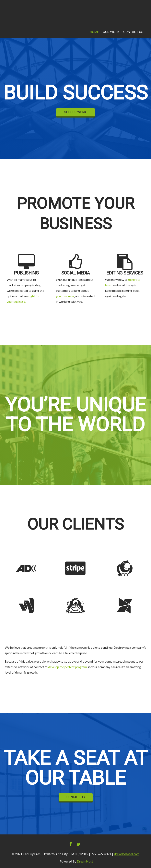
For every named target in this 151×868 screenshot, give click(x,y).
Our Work (111, 32)
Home (94, 32)
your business (65, 296)
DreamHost (85, 861)
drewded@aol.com (127, 854)
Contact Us (133, 32)
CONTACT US (76, 797)
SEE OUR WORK (75, 112)
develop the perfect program (68, 667)
